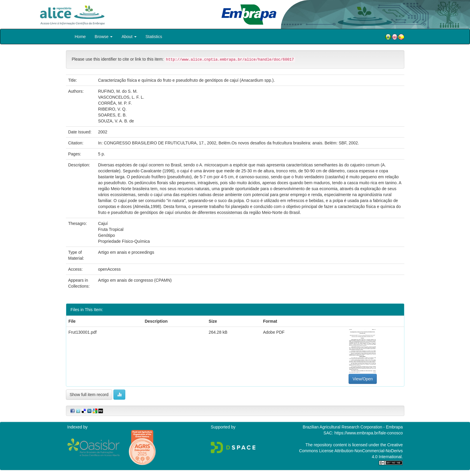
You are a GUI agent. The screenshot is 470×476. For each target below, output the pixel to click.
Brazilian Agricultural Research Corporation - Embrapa (353, 427)
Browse (104, 37)
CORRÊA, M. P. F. (115, 103)
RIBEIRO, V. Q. (112, 109)
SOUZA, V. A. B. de (116, 121)
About (129, 37)
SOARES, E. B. (112, 115)
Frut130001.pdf (83, 332)
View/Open (363, 379)
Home (80, 37)
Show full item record (89, 395)
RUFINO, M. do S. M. (118, 91)
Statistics (154, 37)
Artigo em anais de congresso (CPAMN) (135, 280)
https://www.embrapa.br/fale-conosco (368, 433)
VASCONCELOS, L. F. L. (121, 97)
